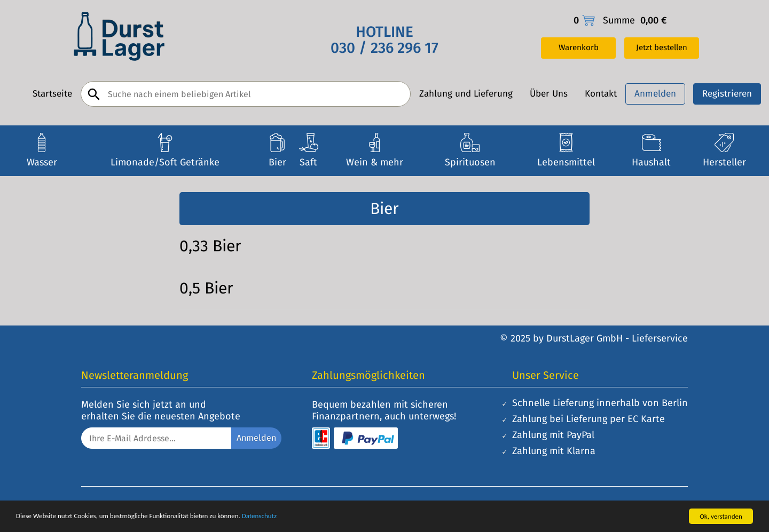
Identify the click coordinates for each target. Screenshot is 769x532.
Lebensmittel (566, 162)
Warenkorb (579, 47)
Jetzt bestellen (662, 47)
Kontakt (601, 94)
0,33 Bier (210, 246)
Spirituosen (470, 162)
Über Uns (549, 94)
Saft (308, 162)
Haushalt (651, 162)
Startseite (52, 94)
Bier (277, 162)
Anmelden (655, 94)
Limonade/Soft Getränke (165, 162)
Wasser (42, 162)
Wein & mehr (375, 162)
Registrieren (727, 94)
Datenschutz (259, 516)
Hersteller (724, 162)
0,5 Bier (206, 288)
